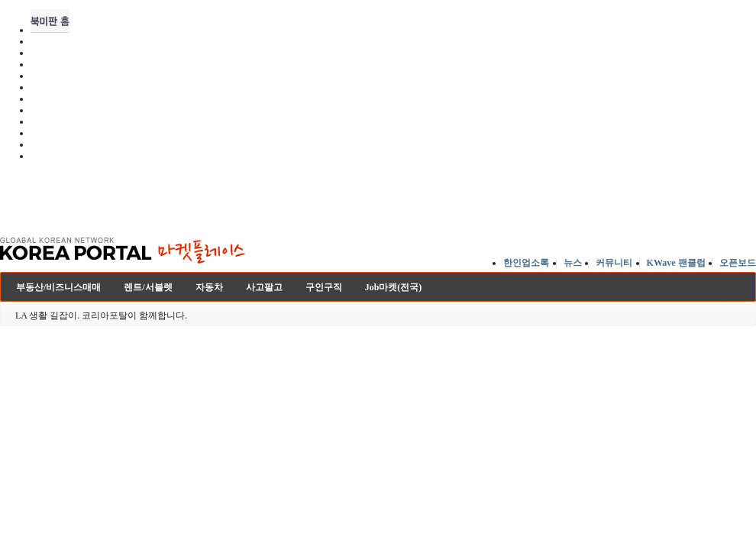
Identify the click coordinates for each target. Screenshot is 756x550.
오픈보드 (738, 263)
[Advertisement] (193, 194)
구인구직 (324, 287)
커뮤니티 (614, 263)
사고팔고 (264, 287)
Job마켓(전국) (394, 287)
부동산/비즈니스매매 (58, 287)
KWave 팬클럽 (676, 263)
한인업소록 (526, 263)
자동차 (209, 287)
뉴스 (573, 263)
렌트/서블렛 (148, 287)
